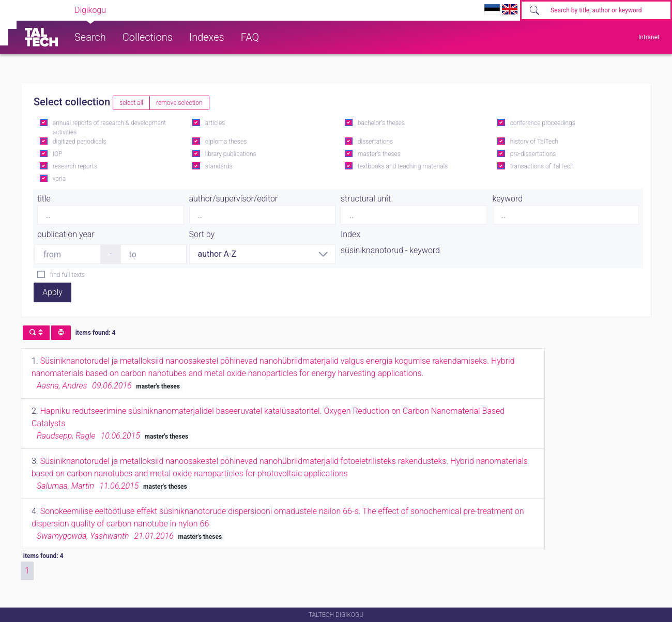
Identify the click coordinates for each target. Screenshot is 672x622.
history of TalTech (534, 142)
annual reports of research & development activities (109, 128)
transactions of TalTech (542, 166)
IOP (58, 154)
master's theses (379, 154)
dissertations (375, 142)
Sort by (202, 234)
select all (131, 103)
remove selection (179, 103)
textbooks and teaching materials (403, 166)
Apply (52, 292)
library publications (231, 154)
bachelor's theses (381, 123)
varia (59, 179)
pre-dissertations (533, 154)
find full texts (67, 275)
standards (219, 166)
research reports (75, 166)
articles (215, 123)
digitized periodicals (80, 142)
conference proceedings (543, 123)
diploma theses (226, 142)
